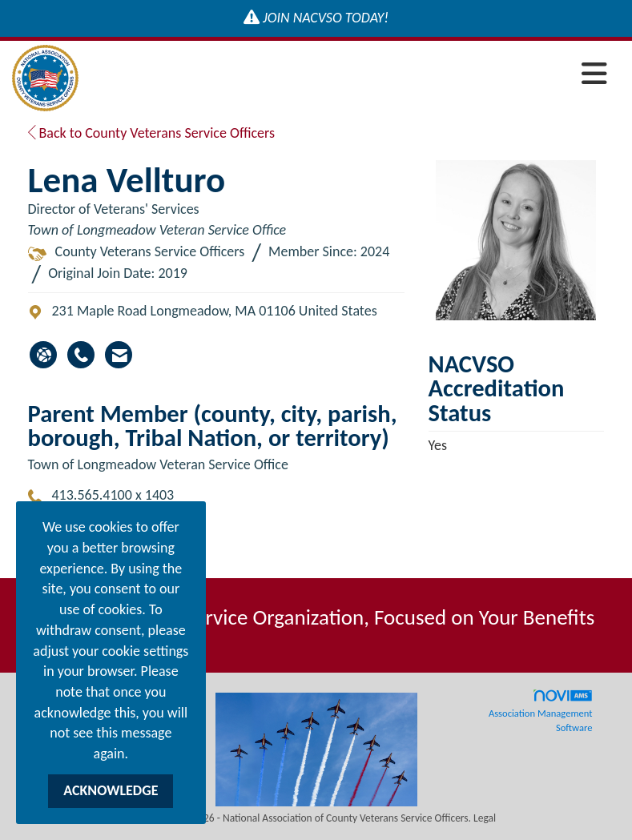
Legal (485, 818)
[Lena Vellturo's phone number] (81, 355)
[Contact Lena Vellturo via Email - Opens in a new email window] (119, 355)
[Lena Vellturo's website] (43, 355)
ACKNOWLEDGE (111, 790)
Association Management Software (541, 711)
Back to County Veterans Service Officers (152, 133)
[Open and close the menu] (347, 75)
